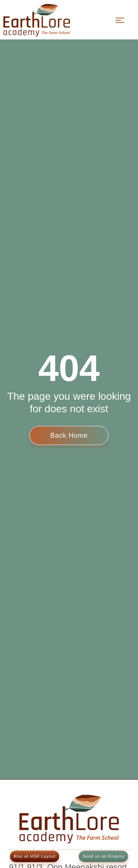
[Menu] (120, 20)
